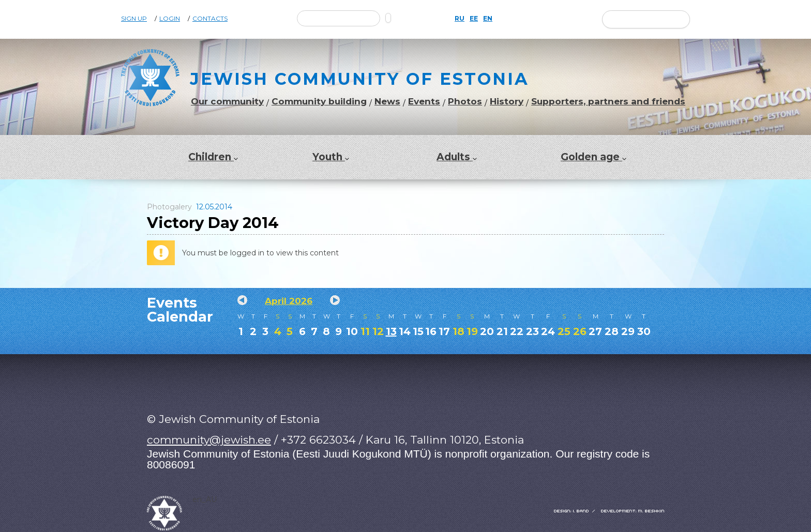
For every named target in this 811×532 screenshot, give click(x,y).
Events (424, 102)
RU (460, 19)
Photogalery (169, 207)
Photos (465, 102)
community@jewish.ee (209, 440)
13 (391, 331)
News (387, 102)
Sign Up (134, 19)
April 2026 (289, 301)
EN (488, 19)
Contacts (210, 19)
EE (474, 19)
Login (170, 19)
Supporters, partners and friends (608, 102)
